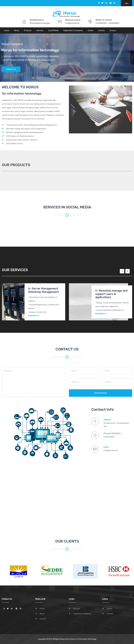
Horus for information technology (83, 639)
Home (7, 30)
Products (28, 30)
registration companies (73, 30)
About (17, 30)
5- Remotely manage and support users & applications (111, 294)
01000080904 (101, 23)
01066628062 (114, 23)
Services (40, 30)
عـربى (126, 3)
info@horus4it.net (72, 23)
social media (53, 30)
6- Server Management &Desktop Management (43, 290)
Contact (113, 30)
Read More (34, 316)
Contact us (11, 69)
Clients (91, 30)
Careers (101, 30)
